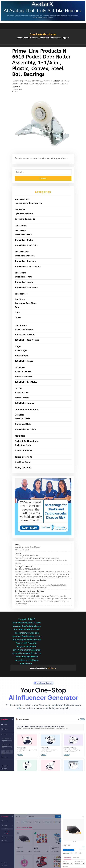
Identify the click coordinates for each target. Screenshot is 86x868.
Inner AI (18, 545)
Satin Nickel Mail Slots (25, 429)
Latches (19, 388)
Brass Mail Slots (22, 419)
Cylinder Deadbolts (24, 214)
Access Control (22, 199)
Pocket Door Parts (23, 450)
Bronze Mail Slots (23, 424)
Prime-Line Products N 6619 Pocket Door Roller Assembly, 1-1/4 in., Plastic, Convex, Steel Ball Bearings (41, 84)
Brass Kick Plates (23, 371)
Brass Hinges (21, 350)
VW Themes (52, 668)
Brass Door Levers (23, 277)
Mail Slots (19, 415)
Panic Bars (20, 436)
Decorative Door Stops (26, 303)
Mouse (18, 318)
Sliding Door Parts (23, 468)
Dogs (17, 312)
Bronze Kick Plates (24, 377)
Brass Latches (22, 392)
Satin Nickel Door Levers (26, 287)
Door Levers (20, 273)
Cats (17, 307)
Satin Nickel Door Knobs (26, 245)
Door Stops (20, 299)
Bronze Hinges (22, 356)
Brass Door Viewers (24, 329)
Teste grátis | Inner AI (24, 567)
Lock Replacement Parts (27, 409)
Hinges (18, 346)
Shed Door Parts (23, 462)
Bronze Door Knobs (24, 240)
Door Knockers (22, 252)
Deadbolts (20, 210)
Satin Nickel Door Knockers (28, 266)
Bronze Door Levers (24, 282)
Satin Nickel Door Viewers (27, 340)
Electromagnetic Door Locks (28, 203)
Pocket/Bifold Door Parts (27, 441)
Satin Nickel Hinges (24, 361)
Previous (17, 89)
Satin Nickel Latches (25, 403)
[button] (43, 46)
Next (15, 92)
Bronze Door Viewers (25, 335)
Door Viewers (21, 325)
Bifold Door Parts (23, 445)
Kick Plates (20, 367)
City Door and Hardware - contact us (31, 580)
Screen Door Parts (23, 457)
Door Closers (21, 226)
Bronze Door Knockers (25, 261)
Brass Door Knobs (23, 235)
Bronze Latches (22, 398)
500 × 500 (39, 81)
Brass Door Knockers (25, 256)
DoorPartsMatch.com (43, 34)
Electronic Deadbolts (25, 219)
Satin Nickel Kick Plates (26, 382)
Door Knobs (20, 231)
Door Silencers (22, 294)
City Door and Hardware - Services (29, 591)
